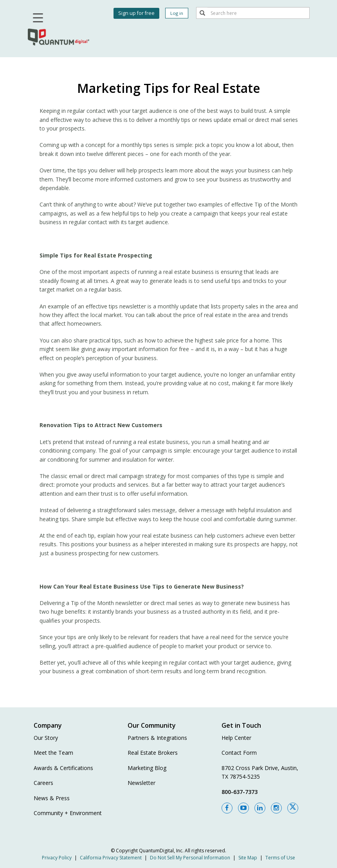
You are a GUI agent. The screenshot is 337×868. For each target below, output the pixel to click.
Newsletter (141, 783)
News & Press (52, 798)
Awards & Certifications (63, 768)
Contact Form (239, 753)
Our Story (46, 738)
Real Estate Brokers (153, 753)
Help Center (236, 738)
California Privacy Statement (111, 858)
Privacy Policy (57, 858)
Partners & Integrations (157, 738)
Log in (177, 13)
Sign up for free (136, 13)
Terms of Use (280, 858)
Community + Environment (68, 813)
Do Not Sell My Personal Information (190, 858)
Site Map (248, 858)
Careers (43, 783)
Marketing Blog (147, 768)
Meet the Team (53, 753)
